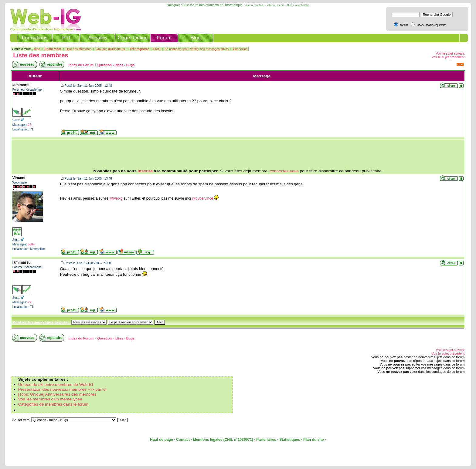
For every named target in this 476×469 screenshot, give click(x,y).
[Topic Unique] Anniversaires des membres (57, 394)
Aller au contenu (255, 5)
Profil (157, 49)
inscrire (145, 171)
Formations (35, 38)
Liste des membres (41, 55)
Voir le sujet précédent (448, 57)
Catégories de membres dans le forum (53, 404)
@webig (116, 198)
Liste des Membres (78, 49)
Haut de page (161, 440)
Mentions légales (208, 440)
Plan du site (313, 440)
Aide (37, 49)
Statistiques (290, 440)
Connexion (240, 49)
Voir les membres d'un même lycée (50, 399)
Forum (164, 38)
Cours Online (133, 38)
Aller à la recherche (298, 5)
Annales (97, 38)
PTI (66, 38)
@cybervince (203, 198)
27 (30, 125)
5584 (31, 244)
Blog (195, 38)
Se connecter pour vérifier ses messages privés (197, 49)
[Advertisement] (238, 154)
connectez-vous (284, 171)
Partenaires (266, 440)
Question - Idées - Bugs (116, 65)
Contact (183, 440)
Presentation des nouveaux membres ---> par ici (62, 389)
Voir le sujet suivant (450, 53)
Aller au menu (276, 5)
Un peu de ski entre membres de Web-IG (56, 385)
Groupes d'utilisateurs (110, 49)
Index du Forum (81, 65)
